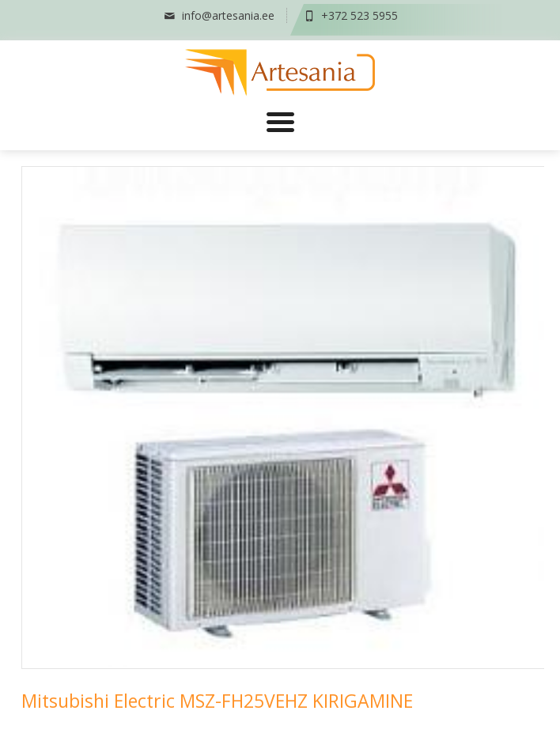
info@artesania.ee (218, 15)
